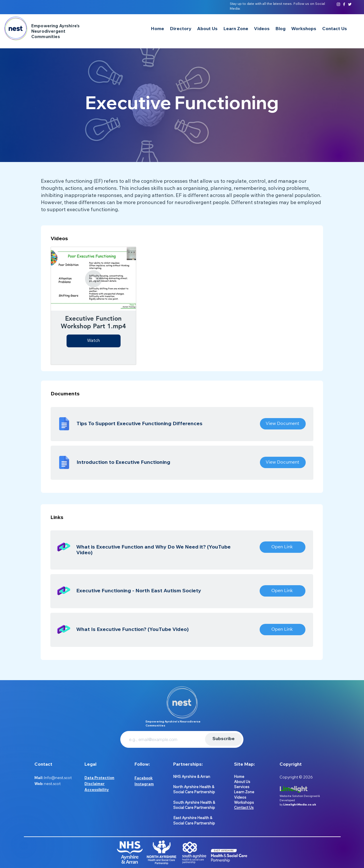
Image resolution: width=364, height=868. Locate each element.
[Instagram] (338, 4)
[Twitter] (350, 4)
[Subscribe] (224, 739)
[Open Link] (283, 547)
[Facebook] (344, 4)
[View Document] (283, 424)
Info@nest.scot (58, 778)
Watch (93, 341)
